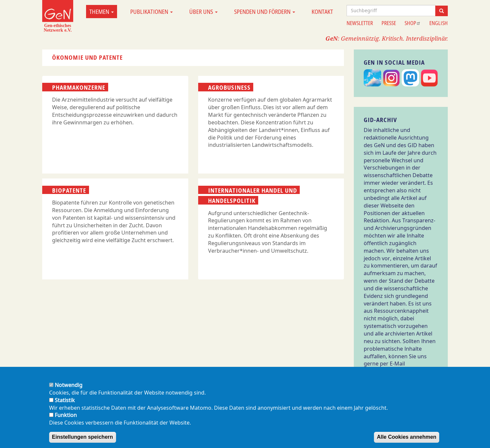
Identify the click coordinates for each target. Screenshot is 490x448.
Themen (102, 12)
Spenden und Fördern (265, 12)
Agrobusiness (229, 87)
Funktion (66, 416)
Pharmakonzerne (79, 87)
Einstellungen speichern (83, 438)
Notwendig (69, 386)
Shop (413, 23)
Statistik (65, 401)
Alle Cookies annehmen (407, 438)
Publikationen (152, 12)
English (439, 23)
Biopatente (69, 190)
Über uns (203, 12)
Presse (389, 23)
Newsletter (360, 23)
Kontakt (322, 12)
